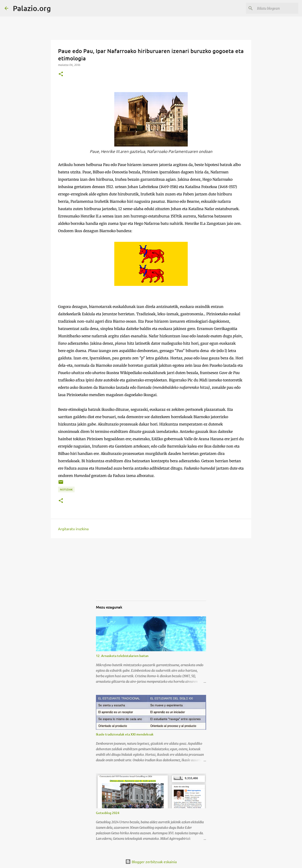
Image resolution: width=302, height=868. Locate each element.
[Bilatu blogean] (274, 8)
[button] (61, 74)
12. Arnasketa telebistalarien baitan (122, 656)
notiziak (66, 489)
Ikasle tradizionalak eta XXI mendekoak (125, 734)
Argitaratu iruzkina (73, 529)
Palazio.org (32, 8)
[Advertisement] (119, 574)
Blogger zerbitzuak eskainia (151, 862)
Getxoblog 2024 (108, 813)
